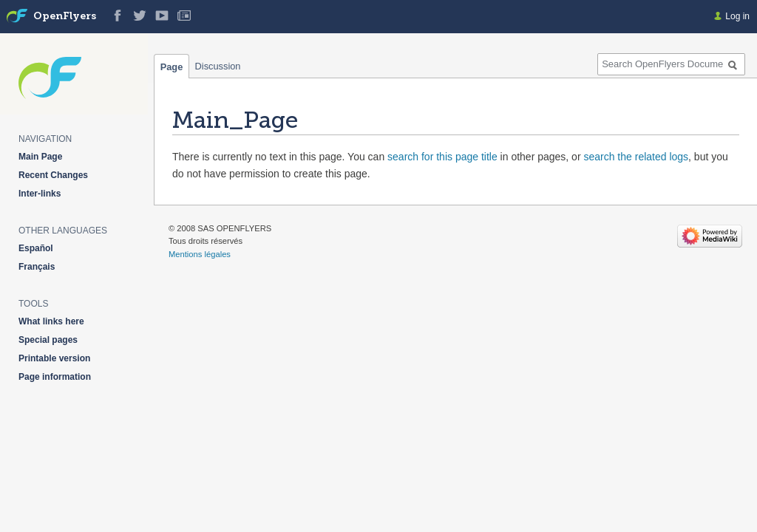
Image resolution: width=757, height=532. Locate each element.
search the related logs (636, 157)
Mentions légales (200, 254)
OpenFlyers (65, 17)
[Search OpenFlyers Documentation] (671, 64)
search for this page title (442, 157)
